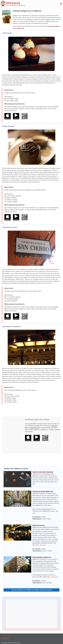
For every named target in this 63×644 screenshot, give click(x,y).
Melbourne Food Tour (38, 525)
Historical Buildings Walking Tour (42, 557)
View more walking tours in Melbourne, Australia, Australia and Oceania (32, 590)
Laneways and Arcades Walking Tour (43, 492)
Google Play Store (35, 428)
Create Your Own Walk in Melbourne (43, 472)
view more (43, 545)
